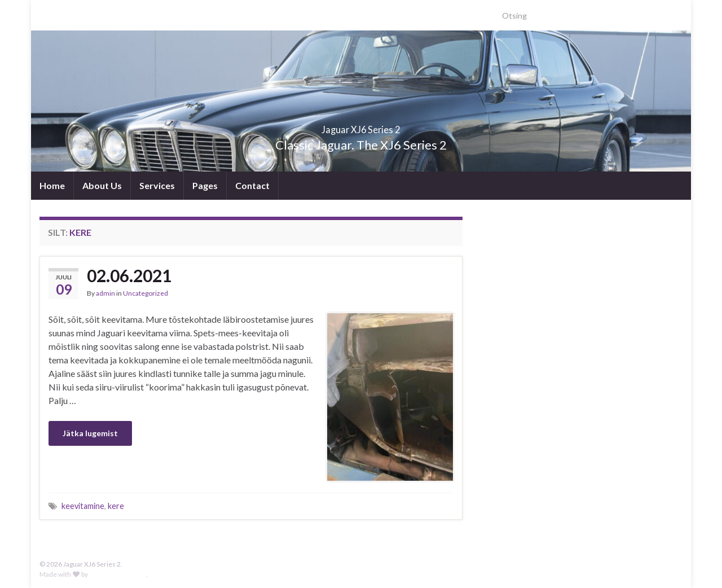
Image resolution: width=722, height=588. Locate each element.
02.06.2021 (129, 275)
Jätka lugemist (90, 433)
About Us (102, 185)
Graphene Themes (118, 574)
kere (116, 506)
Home (52, 185)
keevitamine (83, 506)
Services (157, 185)
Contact (252, 185)
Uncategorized (146, 293)
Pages (205, 185)
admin (105, 293)
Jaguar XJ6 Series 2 (361, 126)
